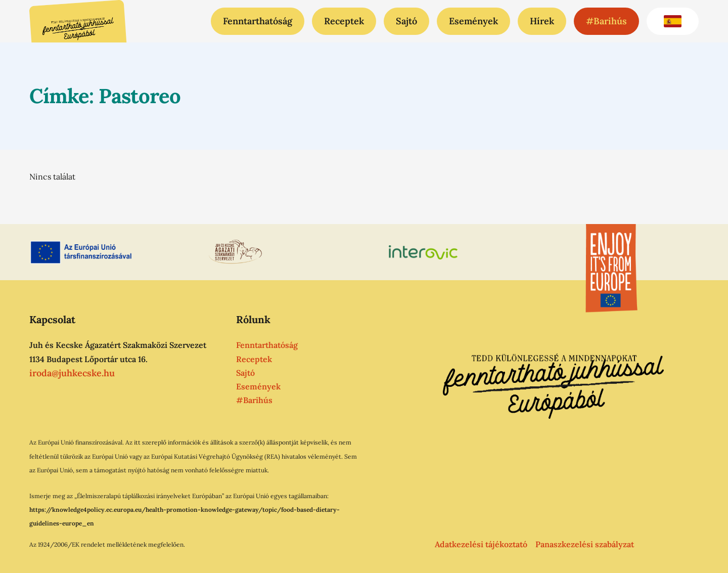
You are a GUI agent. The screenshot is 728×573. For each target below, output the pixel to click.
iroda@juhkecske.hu (72, 372)
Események (473, 21)
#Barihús (606, 21)
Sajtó (406, 21)
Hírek (542, 21)
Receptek (344, 21)
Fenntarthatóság (258, 21)
